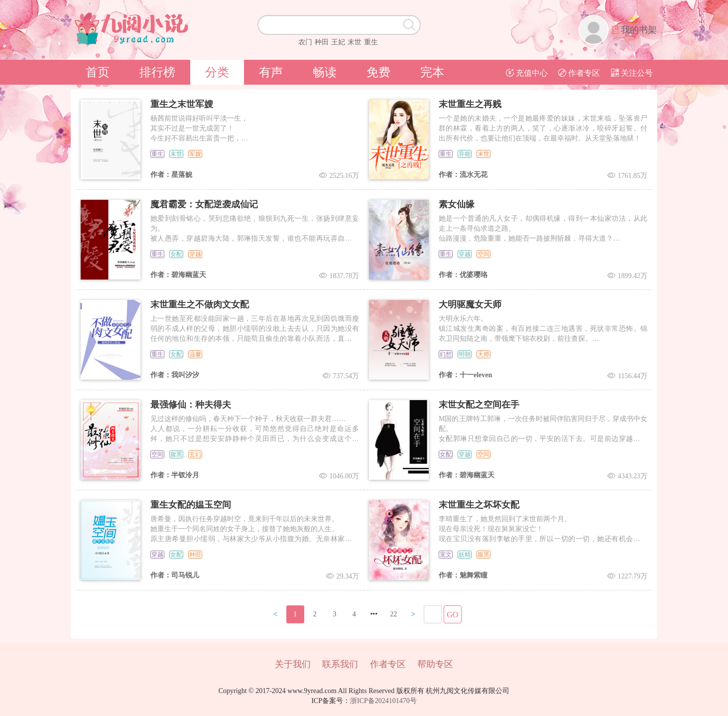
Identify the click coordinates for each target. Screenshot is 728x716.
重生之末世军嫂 (182, 104)
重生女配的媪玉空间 (191, 505)
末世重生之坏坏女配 (479, 505)
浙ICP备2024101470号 (383, 701)
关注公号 (632, 73)
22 (393, 614)
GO (452, 615)
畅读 (325, 72)
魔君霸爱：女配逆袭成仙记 (204, 204)
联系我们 (340, 664)
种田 (322, 42)
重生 (371, 42)
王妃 (338, 42)
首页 (98, 72)
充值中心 (527, 73)
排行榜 (157, 72)
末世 (355, 42)
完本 (432, 72)
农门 (305, 42)
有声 (271, 72)
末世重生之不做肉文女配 (200, 304)
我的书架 (639, 30)
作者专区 (579, 73)
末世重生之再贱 (470, 104)
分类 (217, 72)
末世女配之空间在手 (479, 405)
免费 (378, 72)
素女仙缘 (457, 204)
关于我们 (293, 664)
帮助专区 (435, 664)
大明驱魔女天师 (470, 304)
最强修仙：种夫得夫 (191, 405)
